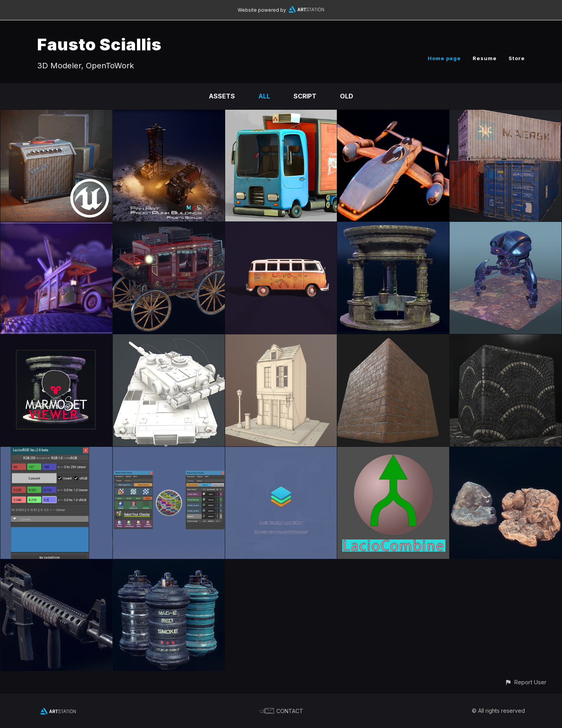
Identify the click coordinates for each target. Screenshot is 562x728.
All (264, 96)
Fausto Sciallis (99, 44)
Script (305, 96)
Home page (444, 58)
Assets (222, 96)
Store (517, 58)
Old (347, 96)
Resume (485, 58)
